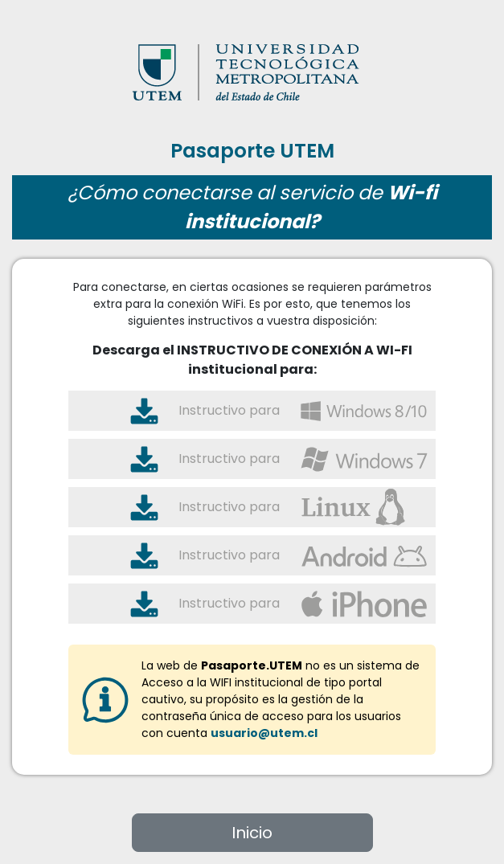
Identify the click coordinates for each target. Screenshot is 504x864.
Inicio (252, 833)
